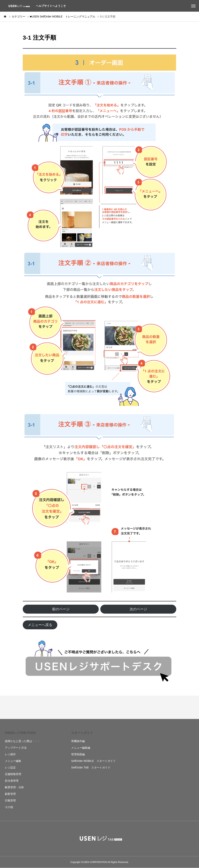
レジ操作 (10, 754)
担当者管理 (12, 781)
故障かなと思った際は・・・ (23, 741)
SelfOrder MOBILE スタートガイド (93, 761)
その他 (9, 807)
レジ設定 (10, 767)
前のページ (61, 609)
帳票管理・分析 (14, 787)
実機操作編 (78, 741)
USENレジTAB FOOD (20, 733)
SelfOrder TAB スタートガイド (91, 767)
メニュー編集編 (81, 748)
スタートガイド (82, 733)
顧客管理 (10, 794)
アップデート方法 (16, 748)
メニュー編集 (13, 761)
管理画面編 (78, 754)
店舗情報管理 (13, 774)
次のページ (138, 609)
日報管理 (10, 800)
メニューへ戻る (40, 625)
